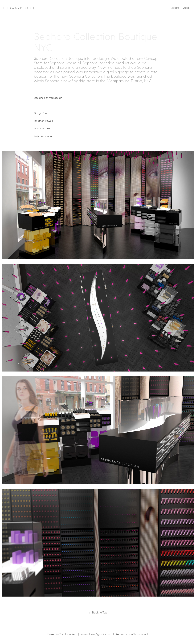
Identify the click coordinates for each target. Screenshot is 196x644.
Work (186, 8)
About (175, 8)
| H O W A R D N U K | (19, 8)
